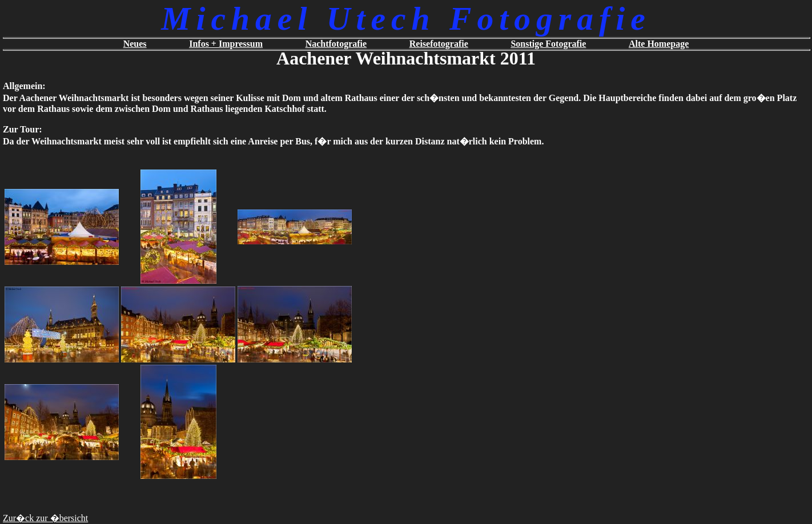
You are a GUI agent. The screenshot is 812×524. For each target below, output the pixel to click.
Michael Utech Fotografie (406, 19)
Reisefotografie (439, 44)
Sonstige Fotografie (548, 44)
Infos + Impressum (226, 44)
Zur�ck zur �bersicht (45, 518)
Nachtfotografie (336, 44)
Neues (135, 44)
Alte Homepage (659, 44)
